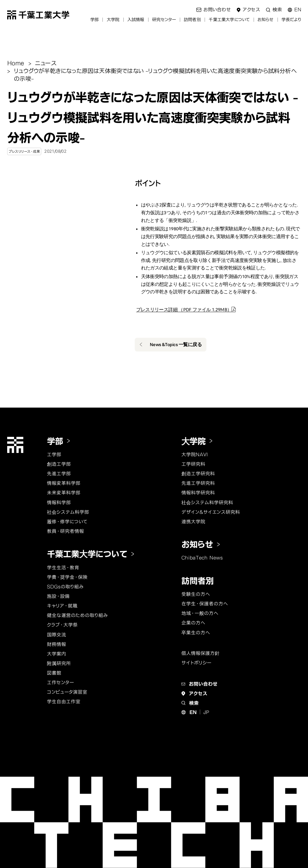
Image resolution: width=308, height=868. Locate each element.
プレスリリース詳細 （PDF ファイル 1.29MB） (184, 310)
